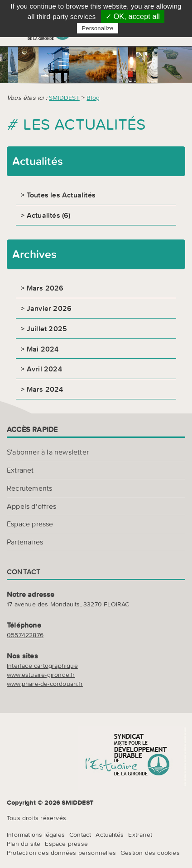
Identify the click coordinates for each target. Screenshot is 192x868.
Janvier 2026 (49, 308)
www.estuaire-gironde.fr (41, 675)
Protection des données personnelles (61, 853)
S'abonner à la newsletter (48, 452)
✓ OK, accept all (133, 16)
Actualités (110, 835)
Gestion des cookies (150, 853)
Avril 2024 (44, 369)
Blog (93, 98)
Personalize (97, 28)
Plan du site (24, 844)
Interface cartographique (42, 666)
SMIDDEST (64, 98)
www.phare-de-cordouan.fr (45, 684)
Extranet (20, 470)
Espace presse (30, 524)
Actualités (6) (49, 215)
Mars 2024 (45, 389)
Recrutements (29, 488)
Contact (80, 835)
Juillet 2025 (47, 328)
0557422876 (25, 635)
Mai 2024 (43, 349)
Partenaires (25, 542)
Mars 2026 (45, 288)
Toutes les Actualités (61, 195)
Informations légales (36, 835)
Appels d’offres (31, 506)
